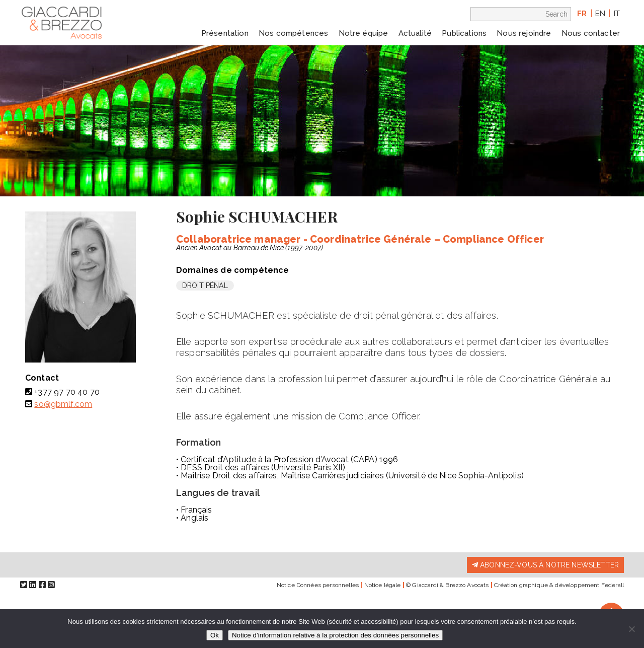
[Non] (631, 629)
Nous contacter (591, 33)
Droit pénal (205, 285)
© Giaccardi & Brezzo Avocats (447, 585)
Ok (215, 635)
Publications (464, 33)
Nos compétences (293, 33)
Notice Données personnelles (318, 585)
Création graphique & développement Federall (559, 585)
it (617, 14)
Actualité (415, 33)
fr (582, 14)
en (600, 14)
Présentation (225, 33)
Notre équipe (364, 33)
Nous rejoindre (524, 33)
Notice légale (383, 585)
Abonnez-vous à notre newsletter (545, 565)
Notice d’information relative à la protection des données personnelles (335, 635)
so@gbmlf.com (63, 404)
